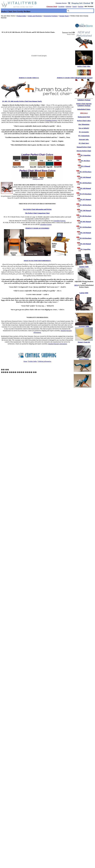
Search (74, 6)
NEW (76, 285)
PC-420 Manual (86, 188)
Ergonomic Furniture (51, 16)
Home (25, 361)
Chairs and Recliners (35, 16)
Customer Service (61, 3)
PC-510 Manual (86, 233)
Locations (61, 6)
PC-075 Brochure (86, 194)
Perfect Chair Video (84, 66)
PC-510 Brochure (86, 227)
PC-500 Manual (86, 210)
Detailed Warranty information (58, 344)
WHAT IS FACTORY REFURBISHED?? (37, 261)
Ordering (68, 6)
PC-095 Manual (86, 222)
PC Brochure (86, 161)
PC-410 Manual (86, 177)
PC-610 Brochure (86, 238)
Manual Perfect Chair (84, 147)
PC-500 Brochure (86, 205)
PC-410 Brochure (86, 172)
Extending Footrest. (51, 120)
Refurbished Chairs (84, 109)
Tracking (81, 6)
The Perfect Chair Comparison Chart (37, 213)
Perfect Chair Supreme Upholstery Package (84, 105)
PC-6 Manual (86, 166)
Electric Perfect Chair (84, 151)
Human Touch (64, 16)
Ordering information (45, 361)
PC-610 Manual (86, 244)
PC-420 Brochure (86, 183)
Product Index (21, 16)
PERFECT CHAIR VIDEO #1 (29, 78)
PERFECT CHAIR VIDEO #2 (67, 78)
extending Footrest (46, 224)
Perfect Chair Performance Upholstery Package (84, 99)
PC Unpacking (86, 155)
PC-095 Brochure (86, 216)
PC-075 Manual (86, 199)
